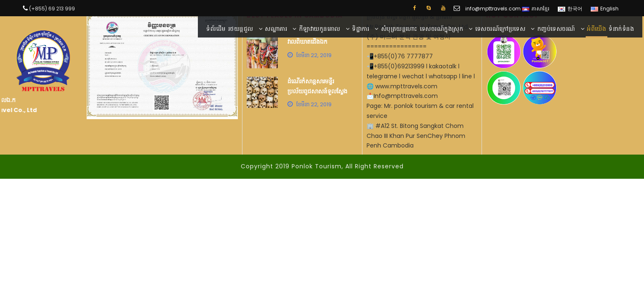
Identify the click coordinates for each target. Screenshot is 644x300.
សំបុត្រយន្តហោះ (399, 29)
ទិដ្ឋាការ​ (361, 29)
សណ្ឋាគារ (276, 29)
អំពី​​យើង (597, 29)
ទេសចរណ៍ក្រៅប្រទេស (500, 29)
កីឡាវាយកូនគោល (320, 29)
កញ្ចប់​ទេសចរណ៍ (556, 29)
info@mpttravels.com (493, 9)
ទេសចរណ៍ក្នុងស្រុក (442, 29)
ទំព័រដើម (216, 29)
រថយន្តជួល (241, 29)
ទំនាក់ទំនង (621, 29)
